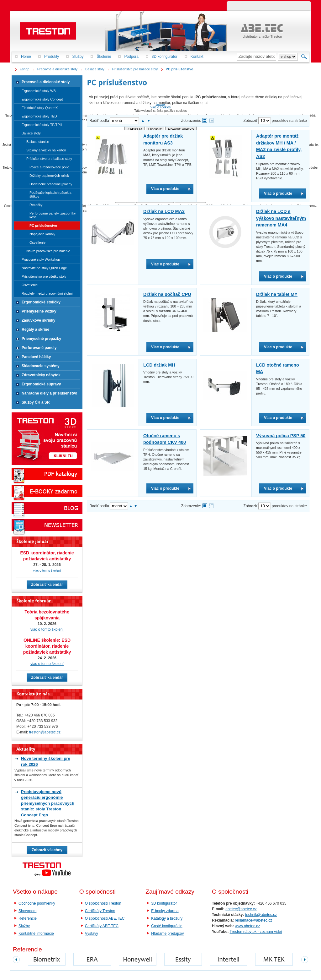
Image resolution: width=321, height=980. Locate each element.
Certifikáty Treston (100, 911)
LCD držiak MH (159, 365)
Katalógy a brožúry (167, 918)
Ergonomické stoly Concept (42, 99)
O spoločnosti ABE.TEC (105, 918)
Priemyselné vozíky (39, 311)
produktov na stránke (289, 121)
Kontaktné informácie (36, 934)
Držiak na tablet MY (277, 294)
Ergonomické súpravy (41, 384)
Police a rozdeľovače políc (49, 167)
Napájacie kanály (42, 234)
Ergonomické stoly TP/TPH (42, 125)
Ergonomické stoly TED (39, 116)
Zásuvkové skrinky (38, 320)
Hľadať (304, 57)
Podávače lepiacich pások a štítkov (50, 194)
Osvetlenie (37, 242)
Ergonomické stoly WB (39, 91)
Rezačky (36, 205)
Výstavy (92, 934)
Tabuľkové (211, 120)
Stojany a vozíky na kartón (46, 150)
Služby (24, 926)
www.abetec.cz (247, 926)
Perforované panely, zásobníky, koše (53, 215)
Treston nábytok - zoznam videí (256, 932)
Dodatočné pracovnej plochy (51, 184)
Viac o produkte (165, 189)
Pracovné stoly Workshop (41, 259)
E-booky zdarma (165, 911)
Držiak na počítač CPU (167, 294)
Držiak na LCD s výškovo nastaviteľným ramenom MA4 (281, 218)
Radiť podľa (99, 121)
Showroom (27, 911)
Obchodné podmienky (37, 903)
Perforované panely (39, 348)
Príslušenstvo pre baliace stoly (49, 159)
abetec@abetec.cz (241, 909)
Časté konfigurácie (167, 926)
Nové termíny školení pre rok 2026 (46, 761)
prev (16, 960)
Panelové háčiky (36, 357)
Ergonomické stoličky (41, 302)
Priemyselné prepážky (41, 339)
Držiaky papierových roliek (49, 176)
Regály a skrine (35, 329)
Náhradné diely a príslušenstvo (49, 393)
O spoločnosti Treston (103, 903)
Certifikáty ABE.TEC (102, 926)
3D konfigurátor (164, 903)
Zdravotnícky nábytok (41, 375)
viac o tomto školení (47, 571)
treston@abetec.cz (45, 732)
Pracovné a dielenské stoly (46, 82)
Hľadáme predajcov (167, 934)
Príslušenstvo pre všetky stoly (44, 276)
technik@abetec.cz (261, 915)
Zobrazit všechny (47, 850)
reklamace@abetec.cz (253, 920)
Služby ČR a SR (36, 402)
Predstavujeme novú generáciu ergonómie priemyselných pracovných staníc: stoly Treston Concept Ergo (48, 803)
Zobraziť (251, 121)
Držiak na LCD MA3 (164, 211)
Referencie (28, 918)
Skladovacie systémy (41, 366)
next (305, 960)
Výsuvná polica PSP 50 (281, 436)
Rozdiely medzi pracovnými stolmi (47, 293)
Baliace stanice (38, 142)
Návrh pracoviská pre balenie (48, 251)
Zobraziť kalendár (47, 585)
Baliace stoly (31, 133)
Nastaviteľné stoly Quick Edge (44, 268)
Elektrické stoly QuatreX (40, 108)
